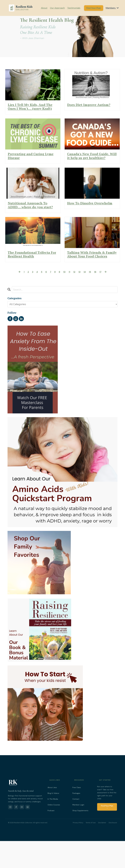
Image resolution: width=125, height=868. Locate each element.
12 (75, 299)
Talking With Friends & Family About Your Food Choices (91, 278)
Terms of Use (91, 850)
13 (80, 299)
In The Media (53, 826)
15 (91, 299)
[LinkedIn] (28, 834)
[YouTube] (22, 834)
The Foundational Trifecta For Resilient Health (28, 278)
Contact (76, 826)
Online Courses (54, 832)
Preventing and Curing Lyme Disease (30, 164)
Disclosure (113, 850)
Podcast (51, 838)
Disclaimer (102, 850)
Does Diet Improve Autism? (85, 108)
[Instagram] (10, 834)
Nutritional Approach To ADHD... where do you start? (32, 222)
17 (103, 299)
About (44, 8)
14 (86, 299)
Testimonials (74, 8)
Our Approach (57, 8)
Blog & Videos (53, 820)
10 (64, 299)
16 (97, 299)
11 (69, 299)
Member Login (78, 832)
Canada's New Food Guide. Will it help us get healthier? (91, 166)
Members (112, 8)
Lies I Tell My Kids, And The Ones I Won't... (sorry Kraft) (33, 110)
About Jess (52, 815)
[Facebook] (16, 834)
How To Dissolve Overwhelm (83, 220)
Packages (76, 820)
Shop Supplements (80, 838)
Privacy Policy (78, 850)
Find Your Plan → (107, 834)
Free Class (77, 815)
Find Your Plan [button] (94, 8)
